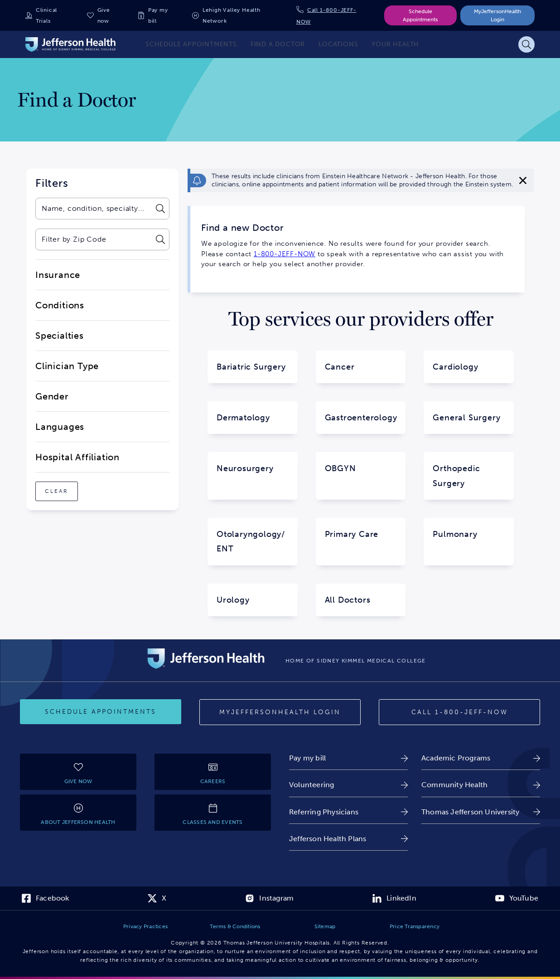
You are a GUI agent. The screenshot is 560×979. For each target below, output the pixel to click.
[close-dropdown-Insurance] (102, 275)
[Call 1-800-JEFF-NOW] (459, 712)
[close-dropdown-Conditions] (102, 305)
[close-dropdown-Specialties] (102, 336)
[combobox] (93, 209)
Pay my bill (158, 15)
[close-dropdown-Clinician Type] (102, 366)
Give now (104, 15)
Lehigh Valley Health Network (232, 15)
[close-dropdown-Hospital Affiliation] (102, 457)
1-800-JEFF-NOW (285, 254)
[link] (348, 758)
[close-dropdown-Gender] (102, 396)
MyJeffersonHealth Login (497, 15)
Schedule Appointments (420, 15)
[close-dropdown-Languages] (102, 427)
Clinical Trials (46, 15)
